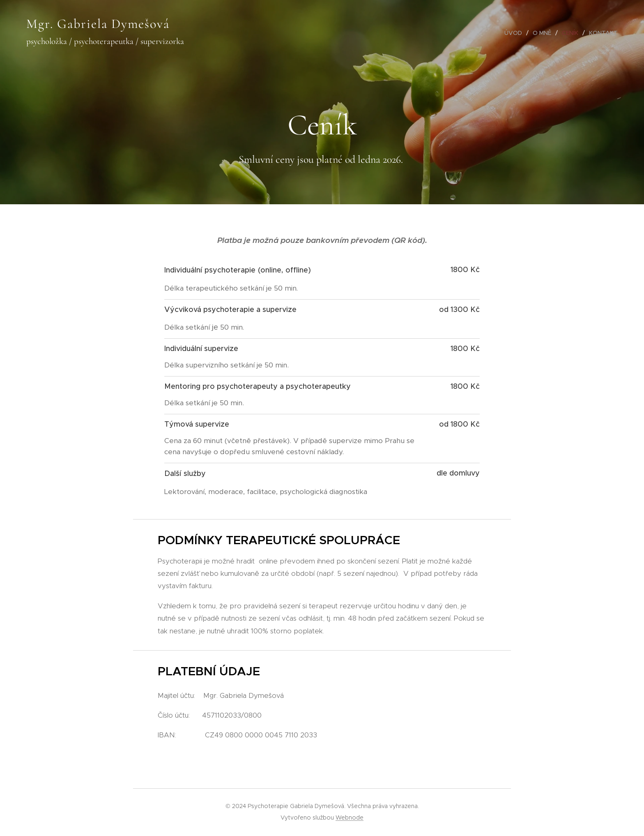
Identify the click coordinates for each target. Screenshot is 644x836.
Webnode (350, 818)
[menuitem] (515, 33)
